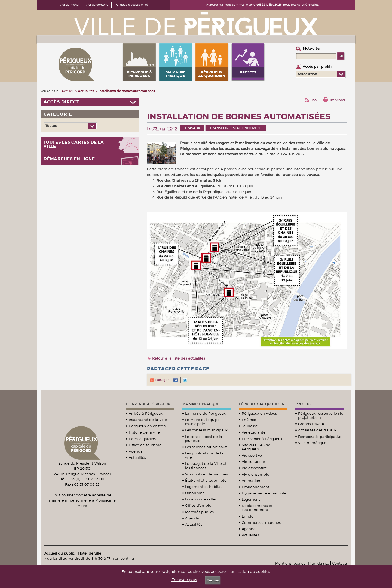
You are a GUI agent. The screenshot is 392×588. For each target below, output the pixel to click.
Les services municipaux (206, 447)
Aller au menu (69, 5)
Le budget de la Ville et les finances (206, 465)
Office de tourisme (145, 445)
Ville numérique (312, 443)
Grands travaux (311, 424)
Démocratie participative (320, 437)
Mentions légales (290, 563)
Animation (251, 481)
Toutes (51, 126)
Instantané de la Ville (148, 420)
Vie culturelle (253, 462)
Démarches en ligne (69, 159)
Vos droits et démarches (206, 474)
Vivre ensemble (255, 474)
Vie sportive (252, 455)
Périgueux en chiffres (147, 426)
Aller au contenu (97, 5)
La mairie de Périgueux (205, 413)
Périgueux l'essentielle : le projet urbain (321, 415)
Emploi (248, 516)
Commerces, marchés (261, 522)
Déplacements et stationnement (257, 508)
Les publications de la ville (204, 455)
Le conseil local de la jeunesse (204, 439)
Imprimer (338, 100)
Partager (159, 380)
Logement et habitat (203, 487)
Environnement (255, 487)
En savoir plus (184, 580)
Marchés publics (199, 512)
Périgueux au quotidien (262, 404)
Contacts (340, 563)
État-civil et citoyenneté (206, 480)
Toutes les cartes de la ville (74, 144)
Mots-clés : (311, 48)
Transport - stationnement (236, 128)
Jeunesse (250, 426)
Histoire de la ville (144, 432)
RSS (314, 100)
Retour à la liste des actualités (179, 358)
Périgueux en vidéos (259, 413)
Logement (251, 499)
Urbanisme (195, 493)
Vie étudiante (254, 432)
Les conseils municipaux (206, 430)
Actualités (137, 457)
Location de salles (201, 499)
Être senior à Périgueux (262, 439)
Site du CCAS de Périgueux (256, 447)
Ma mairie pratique (201, 404)
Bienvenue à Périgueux (148, 404)
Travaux (192, 128)
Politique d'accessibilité (131, 5)
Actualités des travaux (317, 430)
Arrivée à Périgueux (146, 413)
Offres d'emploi (199, 505)
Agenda (136, 451)
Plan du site (319, 563)
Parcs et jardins (142, 439)
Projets (303, 404)
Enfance (249, 420)
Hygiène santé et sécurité (264, 493)
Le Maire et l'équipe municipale (202, 422)
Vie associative (254, 468)
